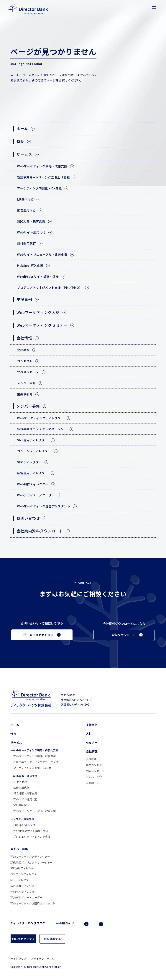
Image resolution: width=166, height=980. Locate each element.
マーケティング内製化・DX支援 (32, 768)
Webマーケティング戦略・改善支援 (35, 756)
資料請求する (52, 939)
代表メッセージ (95, 771)
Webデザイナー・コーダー (26, 897)
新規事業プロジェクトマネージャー (32, 862)
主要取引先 (93, 783)
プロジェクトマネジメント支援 (32, 837)
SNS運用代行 (21, 805)
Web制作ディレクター (24, 892)
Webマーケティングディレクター (30, 857)
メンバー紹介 (94, 777)
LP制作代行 (20, 782)
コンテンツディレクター (25, 874)
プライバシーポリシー (44, 959)
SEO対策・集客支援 (25, 793)
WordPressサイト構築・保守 (31, 831)
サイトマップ (18, 959)
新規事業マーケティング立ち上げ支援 (36, 762)
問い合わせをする (23, 939)
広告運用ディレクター (23, 886)
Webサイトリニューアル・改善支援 (35, 811)
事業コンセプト (95, 765)
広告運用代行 (21, 788)
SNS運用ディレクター (23, 868)
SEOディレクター (21, 880)
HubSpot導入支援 (24, 825)
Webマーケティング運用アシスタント (33, 903)
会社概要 (91, 759)
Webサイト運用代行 (25, 799)
